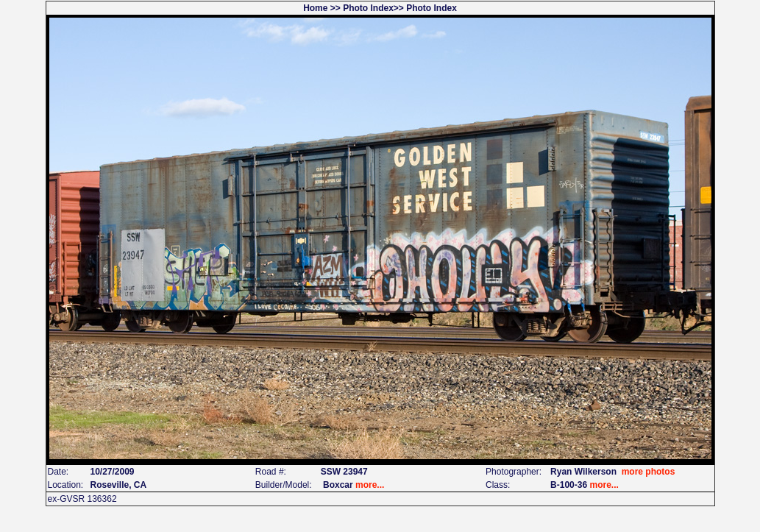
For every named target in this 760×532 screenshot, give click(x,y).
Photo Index (368, 8)
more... (370, 485)
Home (315, 8)
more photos (649, 472)
